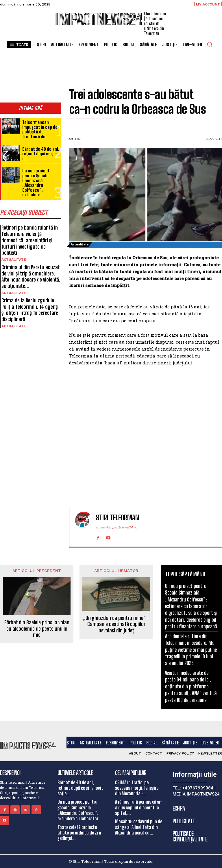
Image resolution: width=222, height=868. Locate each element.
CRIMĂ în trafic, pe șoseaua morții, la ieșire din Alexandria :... (137, 788)
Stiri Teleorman (118, 518)
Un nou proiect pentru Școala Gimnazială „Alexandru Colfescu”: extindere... (36, 183)
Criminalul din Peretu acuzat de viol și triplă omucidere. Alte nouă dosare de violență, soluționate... (31, 276)
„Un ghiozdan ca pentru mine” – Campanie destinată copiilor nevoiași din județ (116, 624)
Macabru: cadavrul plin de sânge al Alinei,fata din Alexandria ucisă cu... (139, 827)
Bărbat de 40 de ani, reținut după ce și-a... (40, 153)
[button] (210, 44)
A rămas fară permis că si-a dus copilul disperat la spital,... (139, 807)
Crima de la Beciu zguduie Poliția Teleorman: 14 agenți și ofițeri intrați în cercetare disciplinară (30, 309)
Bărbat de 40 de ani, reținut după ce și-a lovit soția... (80, 788)
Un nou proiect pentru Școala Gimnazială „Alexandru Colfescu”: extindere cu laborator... (79, 810)
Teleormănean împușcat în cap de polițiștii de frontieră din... (40, 129)
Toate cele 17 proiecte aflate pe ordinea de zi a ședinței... (79, 832)
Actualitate (14, 259)
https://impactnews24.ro (116, 527)
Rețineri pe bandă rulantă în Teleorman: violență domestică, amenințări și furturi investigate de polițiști (30, 240)
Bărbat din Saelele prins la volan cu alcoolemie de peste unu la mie (37, 629)
